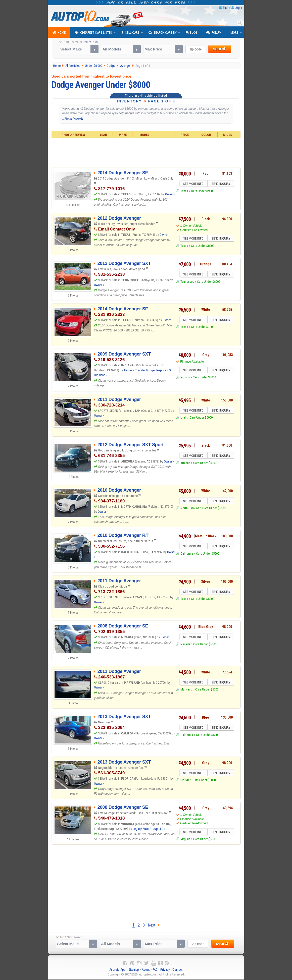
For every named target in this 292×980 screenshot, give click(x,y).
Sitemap (134, 970)
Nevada (185, 645)
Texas (184, 192)
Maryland (186, 690)
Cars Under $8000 (203, 246)
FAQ (155, 970)
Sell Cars (130, 33)
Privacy (165, 970)
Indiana (185, 378)
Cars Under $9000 (203, 192)
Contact (178, 970)
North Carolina (190, 509)
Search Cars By (163, 33)
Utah (183, 418)
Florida (185, 781)
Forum (214, 33)
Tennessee (187, 282)
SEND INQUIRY (221, 184)
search (220, 49)
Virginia (185, 840)
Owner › (170, 194)
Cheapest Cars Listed (93, 33)
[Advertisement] (146, 152)
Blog (191, 33)
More (234, 33)
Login (238, 8)
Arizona (185, 464)
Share (226, 8)
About (146, 970)
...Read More (73, 119)
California (187, 554)
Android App (117, 970)
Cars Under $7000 (203, 328)
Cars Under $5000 (208, 554)
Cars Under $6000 (201, 418)
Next (154, 925)
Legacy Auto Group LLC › (149, 829)
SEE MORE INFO (193, 184)
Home (59, 33)
